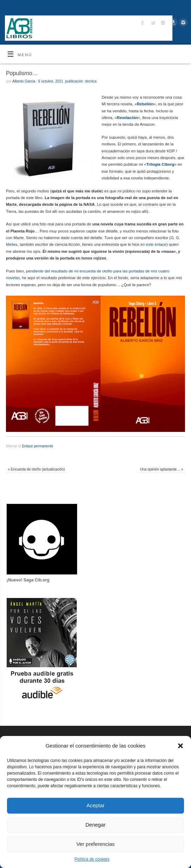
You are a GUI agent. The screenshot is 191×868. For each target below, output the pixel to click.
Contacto (134, 8)
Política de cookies (92, 859)
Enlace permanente (38, 446)
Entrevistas (74, 8)
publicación (74, 81)
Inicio (31, 8)
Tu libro (96, 8)
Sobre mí (156, 8)
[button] (180, 746)
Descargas (179, 8)
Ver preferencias (95, 844)
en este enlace (154, 244)
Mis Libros (50, 8)
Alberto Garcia (24, 81)
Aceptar (96, 805)
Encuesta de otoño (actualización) (36, 469)
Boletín (115, 8)
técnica (91, 81)
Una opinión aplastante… (162, 469)
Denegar (96, 825)
